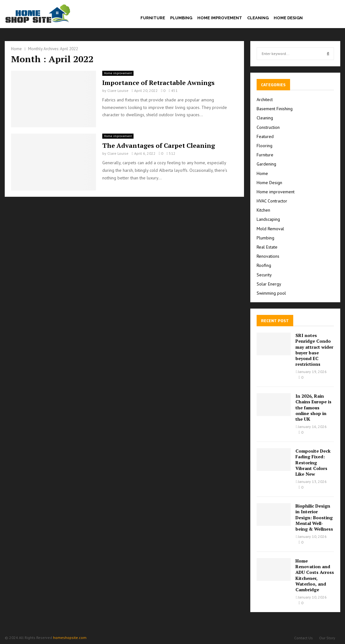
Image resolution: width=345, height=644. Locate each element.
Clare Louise (118, 90)
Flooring (265, 146)
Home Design (288, 18)
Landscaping (268, 219)
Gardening (266, 164)
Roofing (264, 265)
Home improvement (220, 18)
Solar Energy (269, 284)
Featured (265, 136)
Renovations (268, 256)
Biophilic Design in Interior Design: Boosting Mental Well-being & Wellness (314, 517)
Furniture (153, 18)
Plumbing (181, 18)
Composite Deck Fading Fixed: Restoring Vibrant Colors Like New (313, 462)
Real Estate (267, 247)
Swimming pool (271, 293)
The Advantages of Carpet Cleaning (159, 145)
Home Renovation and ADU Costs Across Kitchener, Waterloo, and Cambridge (315, 575)
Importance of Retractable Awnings (158, 83)
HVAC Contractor (272, 201)
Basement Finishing (275, 109)
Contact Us (303, 638)
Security (264, 275)
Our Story (327, 638)
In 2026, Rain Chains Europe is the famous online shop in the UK (313, 407)
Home (262, 173)
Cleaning (258, 18)
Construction (268, 127)
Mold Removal (270, 229)
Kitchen (263, 210)
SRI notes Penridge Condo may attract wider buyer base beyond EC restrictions (314, 350)
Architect (265, 99)
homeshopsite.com (70, 638)
